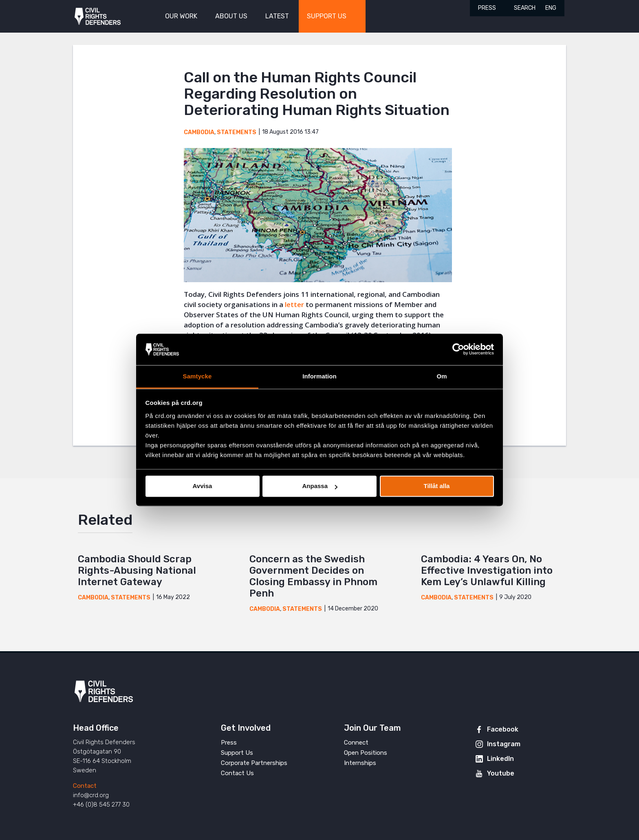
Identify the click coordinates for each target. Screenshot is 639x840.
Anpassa (320, 486)
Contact (85, 786)
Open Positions (366, 753)
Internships (360, 763)
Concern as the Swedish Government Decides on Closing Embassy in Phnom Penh (313, 576)
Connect (356, 743)
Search (525, 8)
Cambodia (199, 132)
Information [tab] (319, 376)
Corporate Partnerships (254, 763)
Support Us (237, 753)
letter (294, 304)
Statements (237, 132)
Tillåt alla (437, 486)
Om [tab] (442, 376)
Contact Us (237, 773)
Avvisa (203, 486)
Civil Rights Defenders (98, 17)
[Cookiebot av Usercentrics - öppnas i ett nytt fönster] (458, 349)
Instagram (504, 744)
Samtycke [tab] (197, 376)
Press (487, 8)
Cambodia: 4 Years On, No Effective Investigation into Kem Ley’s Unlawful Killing (487, 570)
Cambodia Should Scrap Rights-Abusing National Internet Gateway (137, 570)
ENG (551, 8)
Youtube (501, 773)
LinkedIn (500, 759)
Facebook (503, 729)
